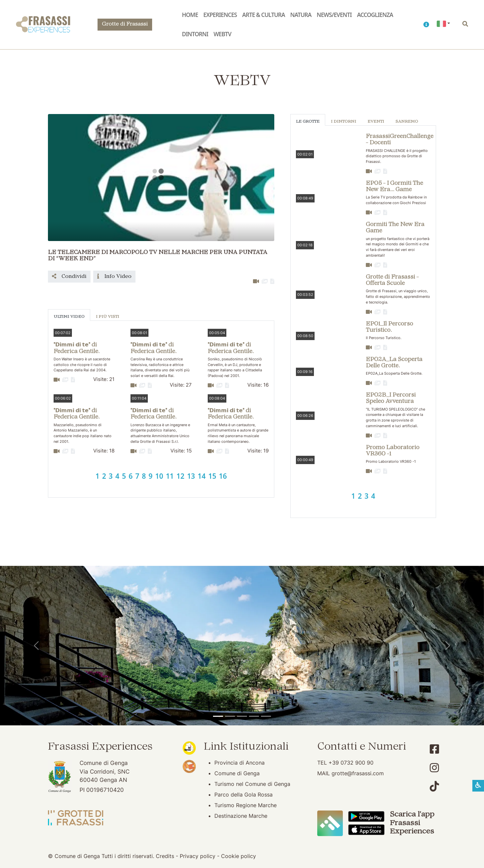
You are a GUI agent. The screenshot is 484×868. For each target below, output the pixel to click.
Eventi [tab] (376, 122)
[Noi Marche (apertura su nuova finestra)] (189, 747)
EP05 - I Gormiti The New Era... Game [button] (394, 187)
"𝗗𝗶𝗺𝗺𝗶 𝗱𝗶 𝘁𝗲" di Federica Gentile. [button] (77, 348)
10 (159, 476)
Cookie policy (239, 856)
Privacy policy (198, 856)
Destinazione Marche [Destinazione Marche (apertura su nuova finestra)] (241, 816)
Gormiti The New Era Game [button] (395, 228)
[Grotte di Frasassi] (230, 716)
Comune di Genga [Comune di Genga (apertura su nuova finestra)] (237, 773)
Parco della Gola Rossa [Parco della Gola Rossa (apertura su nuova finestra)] (243, 795)
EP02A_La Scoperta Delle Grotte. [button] (394, 363)
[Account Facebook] (434, 749)
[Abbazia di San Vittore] (254, 716)
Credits (165, 856)
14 (202, 476)
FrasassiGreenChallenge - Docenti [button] (400, 140)
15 (212, 476)
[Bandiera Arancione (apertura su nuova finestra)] (189, 766)
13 (191, 476)
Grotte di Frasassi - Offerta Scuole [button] (392, 280)
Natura (301, 15)
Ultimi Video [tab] (69, 317)
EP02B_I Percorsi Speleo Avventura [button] (391, 398)
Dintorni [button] (195, 34)
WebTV (222, 34)
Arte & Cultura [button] (264, 15)
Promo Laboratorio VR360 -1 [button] (393, 451)
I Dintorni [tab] (344, 122)
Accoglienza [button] (375, 15)
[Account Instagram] (434, 768)
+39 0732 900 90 (351, 763)
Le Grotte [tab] (308, 122)
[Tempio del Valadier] (218, 716)
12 (180, 476)
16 (223, 476)
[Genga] (266, 716)
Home (190, 15)
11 (170, 476)
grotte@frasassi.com (358, 773)
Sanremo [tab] (407, 122)
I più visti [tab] (108, 317)
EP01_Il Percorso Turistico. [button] (389, 327)
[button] (426, 25)
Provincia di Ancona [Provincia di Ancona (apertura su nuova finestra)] (240, 763)
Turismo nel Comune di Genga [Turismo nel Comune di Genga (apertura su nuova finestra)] (252, 784)
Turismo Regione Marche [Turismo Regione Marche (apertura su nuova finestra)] (245, 805)
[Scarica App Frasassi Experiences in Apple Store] (366, 829)
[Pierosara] (242, 716)
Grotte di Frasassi (125, 24)
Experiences (220, 15)
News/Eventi (334, 15)
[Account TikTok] (434, 786)
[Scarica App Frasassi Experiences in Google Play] (366, 816)
